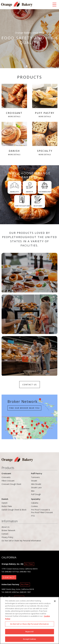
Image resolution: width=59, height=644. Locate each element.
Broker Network (8, 530)
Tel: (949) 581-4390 (9, 592)
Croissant (6, 473)
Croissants (6, 477)
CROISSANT (14, 101)
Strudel (34, 481)
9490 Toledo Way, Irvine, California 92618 (18, 589)
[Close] (55, 601)
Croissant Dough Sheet (11, 484)
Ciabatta (35, 503)
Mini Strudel (36, 484)
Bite (33, 491)
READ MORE (30, 215)
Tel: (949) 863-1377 (9, 572)
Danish (5, 499)
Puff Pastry (37, 473)
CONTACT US (30, 385)
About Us (6, 527)
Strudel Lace (36, 487)
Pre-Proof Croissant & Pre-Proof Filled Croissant (42, 511)
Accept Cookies (30, 639)
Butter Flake (7, 506)
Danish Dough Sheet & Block (14, 510)
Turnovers (35, 477)
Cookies (34, 506)
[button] (2, 39)
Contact (5, 534)
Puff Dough (36, 494)
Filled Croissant (8, 481)
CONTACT (9, 577)
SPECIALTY (45, 139)
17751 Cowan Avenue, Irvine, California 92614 (19, 569)
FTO (33, 516)
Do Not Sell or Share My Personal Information (21, 541)
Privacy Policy (7, 537)
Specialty (36, 499)
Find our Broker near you (24, 408)
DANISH (14, 139)
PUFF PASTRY (45, 101)
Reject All (29, 632)
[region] (30, 620)
